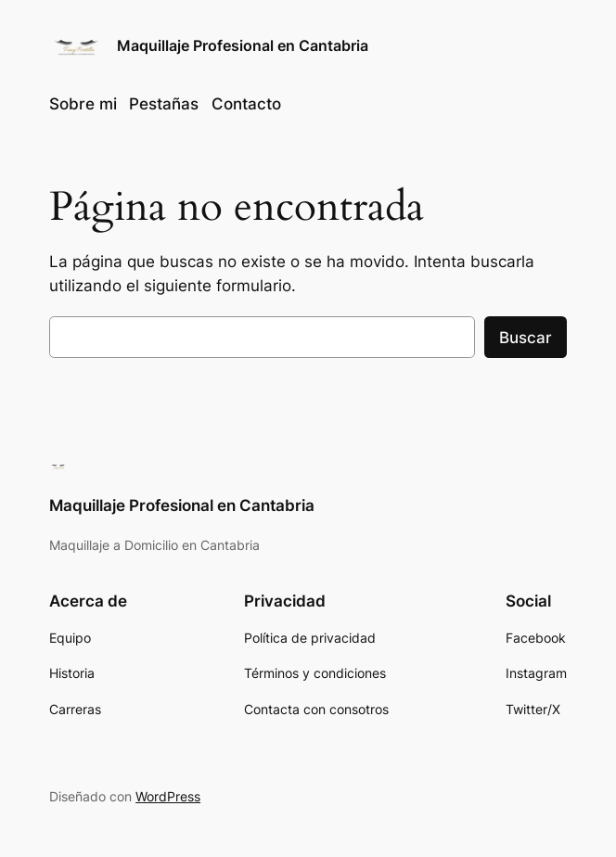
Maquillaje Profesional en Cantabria (243, 46)
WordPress (168, 796)
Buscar (526, 338)
